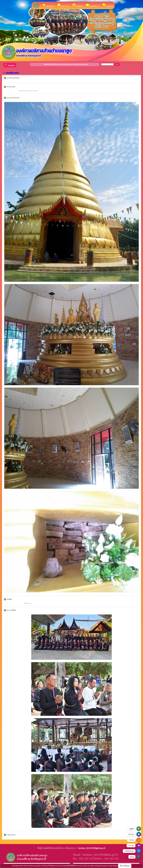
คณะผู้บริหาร (77, 5)
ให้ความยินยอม (125, 866)
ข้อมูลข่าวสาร (108, 5)
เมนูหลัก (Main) (48, 5)
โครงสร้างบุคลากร (93, 5)
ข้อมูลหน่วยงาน (63, 5)
